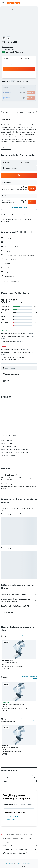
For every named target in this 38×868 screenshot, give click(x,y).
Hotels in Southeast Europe (24, 865)
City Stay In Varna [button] (8, 660)
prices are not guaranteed (10, 840)
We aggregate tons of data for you (20, 849)
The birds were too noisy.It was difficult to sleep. (17, 353)
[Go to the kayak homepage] (13, 3)
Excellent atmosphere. (12, 341)
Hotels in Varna (10, 819)
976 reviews (19, 52)
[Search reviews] (21, 368)
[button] (3, 3)
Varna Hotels (14, 867)
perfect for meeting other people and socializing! (17, 337)
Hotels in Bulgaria (9, 865)
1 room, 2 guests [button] (10, 64)
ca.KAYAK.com (10, 863)
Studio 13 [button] (5, 746)
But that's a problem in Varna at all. (15, 350)
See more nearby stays (29, 636)
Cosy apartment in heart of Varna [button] (13, 704)
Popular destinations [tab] (28, 805)
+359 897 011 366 (8, 49)
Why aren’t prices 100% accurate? (20, 853)
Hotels (18, 863)
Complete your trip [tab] (11, 805)
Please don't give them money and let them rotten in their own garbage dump (17, 358)
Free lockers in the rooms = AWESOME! (17, 334)
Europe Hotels (26, 863)
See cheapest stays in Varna (30, 678)
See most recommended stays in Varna (29, 720)
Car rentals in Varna (12, 816)
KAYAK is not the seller (20, 846)
